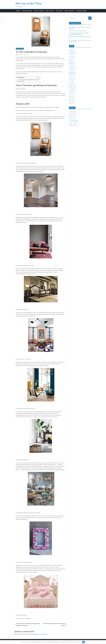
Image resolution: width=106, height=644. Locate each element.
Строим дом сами (27, 11)
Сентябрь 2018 (72, 90)
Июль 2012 (72, 103)
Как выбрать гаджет (81, 11)
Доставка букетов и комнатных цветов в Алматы (55, 624)
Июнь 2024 (72, 59)
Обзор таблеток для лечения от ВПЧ (78, 31)
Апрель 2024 (72, 63)
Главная (18, 11)
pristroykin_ (27, 55)
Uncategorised (72, 112)
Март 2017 (71, 99)
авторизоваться (43, 634)
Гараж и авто (59, 11)
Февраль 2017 (72, 101)
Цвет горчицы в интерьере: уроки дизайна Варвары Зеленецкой (27, 624)
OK (84, 642)
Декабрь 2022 (72, 79)
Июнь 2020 (72, 81)
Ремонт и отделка (39, 11)
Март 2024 (71, 66)
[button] (38, 78)
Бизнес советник (69, 11)
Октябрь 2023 (72, 75)
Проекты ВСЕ (21, 81)
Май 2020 (71, 83)
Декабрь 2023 (72, 72)
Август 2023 (72, 77)
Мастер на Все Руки (29, 3)
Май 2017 (71, 97)
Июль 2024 (72, 57)
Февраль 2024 (72, 68)
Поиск (90, 18)
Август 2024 (72, 55)
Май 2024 (71, 61)
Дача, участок (50, 11)
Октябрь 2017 (72, 92)
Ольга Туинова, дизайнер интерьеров (30, 80)
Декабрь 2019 (72, 86)
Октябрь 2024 (72, 52)
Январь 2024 (72, 70)
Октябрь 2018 (72, 88)
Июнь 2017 (72, 95)
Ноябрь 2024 (72, 50)
